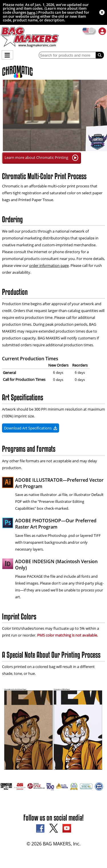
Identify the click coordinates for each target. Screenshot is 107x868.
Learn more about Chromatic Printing (41, 158)
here (31, 12)
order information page (49, 265)
